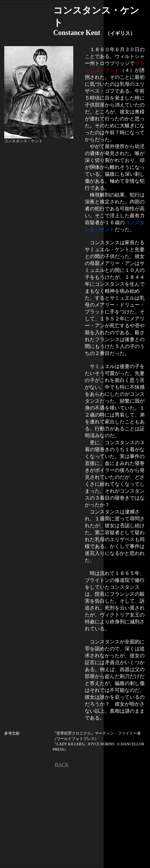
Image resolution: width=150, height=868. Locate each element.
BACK (62, 764)
